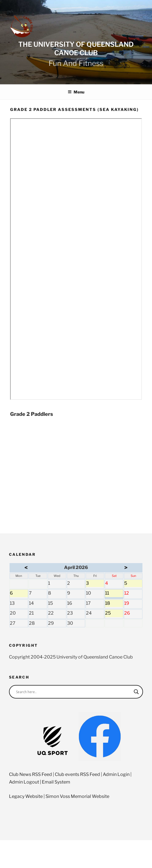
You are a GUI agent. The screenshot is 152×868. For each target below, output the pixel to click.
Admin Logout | (25, 782)
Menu (76, 92)
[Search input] (73, 692)
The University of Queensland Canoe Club (76, 49)
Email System (56, 782)
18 (114, 604)
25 (114, 614)
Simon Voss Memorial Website (77, 796)
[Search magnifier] (136, 692)
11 (114, 594)
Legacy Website (26, 796)
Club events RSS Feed (77, 774)
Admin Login (116, 774)
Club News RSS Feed (30, 774)
